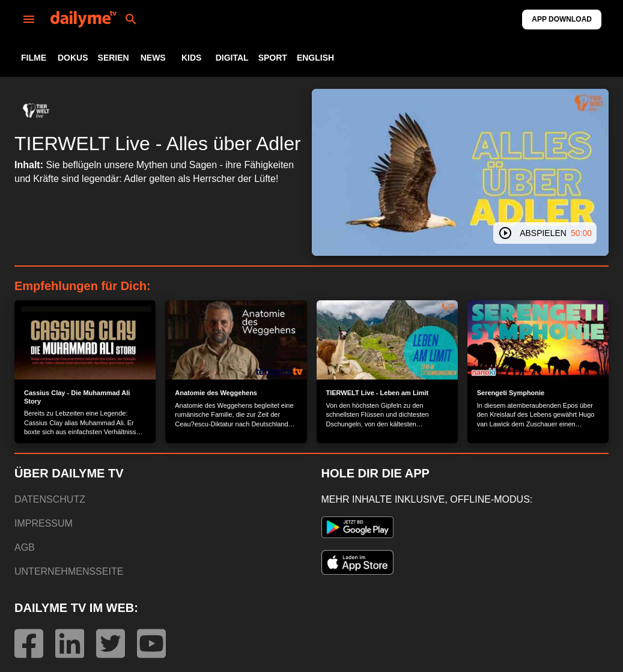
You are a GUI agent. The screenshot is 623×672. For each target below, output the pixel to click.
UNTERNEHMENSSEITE (69, 571)
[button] (36, 110)
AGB (25, 547)
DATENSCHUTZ (50, 499)
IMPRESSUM (44, 523)
